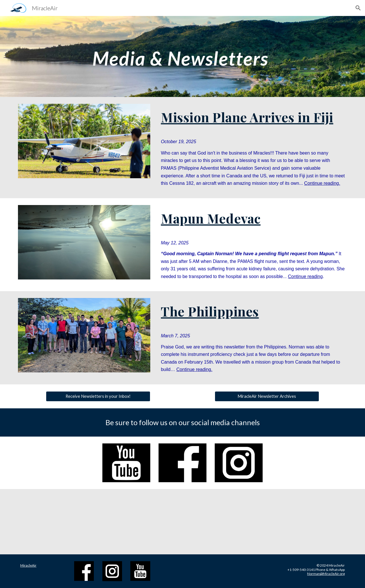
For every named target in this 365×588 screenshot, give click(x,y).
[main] (182, 56)
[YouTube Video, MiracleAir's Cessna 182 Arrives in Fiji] (225, 522)
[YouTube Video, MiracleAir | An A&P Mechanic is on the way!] (140, 522)
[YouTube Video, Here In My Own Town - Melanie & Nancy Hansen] (309, 522)
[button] (358, 8)
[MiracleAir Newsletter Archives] (267, 396)
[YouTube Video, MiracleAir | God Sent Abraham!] (56, 522)
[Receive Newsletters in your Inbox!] (98, 396)
